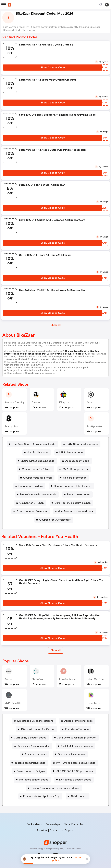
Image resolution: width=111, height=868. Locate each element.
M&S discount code (71, 452)
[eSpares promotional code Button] (29, 763)
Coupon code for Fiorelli (38, 478)
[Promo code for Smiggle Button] (29, 771)
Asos (89, 402)
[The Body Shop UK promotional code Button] (33, 444)
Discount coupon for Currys (38, 729)
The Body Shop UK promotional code (34, 444)
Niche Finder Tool (74, 824)
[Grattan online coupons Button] (70, 754)
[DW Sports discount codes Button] (74, 780)
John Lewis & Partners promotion (77, 738)
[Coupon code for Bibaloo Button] (35, 469)
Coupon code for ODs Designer (73, 486)
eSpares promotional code (30, 763)
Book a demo (34, 824)
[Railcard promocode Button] (74, 478)
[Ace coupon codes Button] (35, 754)
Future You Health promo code (38, 494)
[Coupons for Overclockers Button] (54, 520)
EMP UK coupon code (75, 469)
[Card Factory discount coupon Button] (71, 503)
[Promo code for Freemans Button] (31, 511)
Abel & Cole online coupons (77, 746)
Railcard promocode (75, 478)
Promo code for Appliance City (41, 796)
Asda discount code (77, 461)
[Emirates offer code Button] (76, 729)
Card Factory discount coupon (73, 503)
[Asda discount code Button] (76, 461)
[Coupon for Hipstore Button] (29, 486)
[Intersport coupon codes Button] (32, 780)
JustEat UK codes (38, 452)
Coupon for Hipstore (31, 486)
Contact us (56, 830)
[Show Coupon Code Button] (53, 68)
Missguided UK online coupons (35, 721)
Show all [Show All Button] (56, 325)
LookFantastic (67, 679)
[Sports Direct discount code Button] (36, 461)
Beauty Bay (11, 426)
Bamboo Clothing (14, 402)
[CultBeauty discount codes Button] (29, 738)
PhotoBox (37, 679)
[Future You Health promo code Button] (37, 494)
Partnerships (53, 824)
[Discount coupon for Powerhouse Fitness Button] (54, 788)
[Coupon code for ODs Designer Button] (71, 486)
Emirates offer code (77, 729)
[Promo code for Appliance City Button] (40, 796)
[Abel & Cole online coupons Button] (75, 746)
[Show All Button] (56, 650)
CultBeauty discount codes (30, 738)
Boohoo (9, 679)
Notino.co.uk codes (79, 494)
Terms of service (73, 849)
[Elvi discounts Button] (78, 796)
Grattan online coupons (72, 754)
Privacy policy (58, 849)
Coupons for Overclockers (55, 520)
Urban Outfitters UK (98, 679)
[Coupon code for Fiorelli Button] (36, 478)
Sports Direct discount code (38, 461)
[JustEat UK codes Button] (37, 452)
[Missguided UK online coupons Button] (34, 721)
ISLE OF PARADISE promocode (75, 771)
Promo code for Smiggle (31, 771)
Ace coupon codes (36, 754)
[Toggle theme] (107, 5)
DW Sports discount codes (75, 780)
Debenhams (93, 703)
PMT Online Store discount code (76, 763)
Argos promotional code (78, 721)
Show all (56, 650)
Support (70, 830)
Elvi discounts (79, 796)
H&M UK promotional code (82, 444)
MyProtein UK (13, 703)
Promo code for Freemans (32, 511)
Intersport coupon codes (34, 780)
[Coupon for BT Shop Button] (30, 503)
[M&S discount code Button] (70, 452)
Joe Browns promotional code (76, 511)
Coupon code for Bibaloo (37, 469)
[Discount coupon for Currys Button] (36, 729)
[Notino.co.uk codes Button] (77, 494)
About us (42, 830)
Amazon (36, 402)
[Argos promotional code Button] (77, 721)
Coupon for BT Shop (32, 503)
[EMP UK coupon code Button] (74, 469)
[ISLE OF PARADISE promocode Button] (73, 771)
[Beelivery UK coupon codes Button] (32, 746)
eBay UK (64, 402)
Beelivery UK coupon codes (33, 746)
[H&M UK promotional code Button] (81, 444)
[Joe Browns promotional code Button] (75, 511)
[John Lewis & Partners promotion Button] (75, 738)
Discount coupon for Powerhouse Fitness (55, 788)
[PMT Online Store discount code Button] (75, 763)
